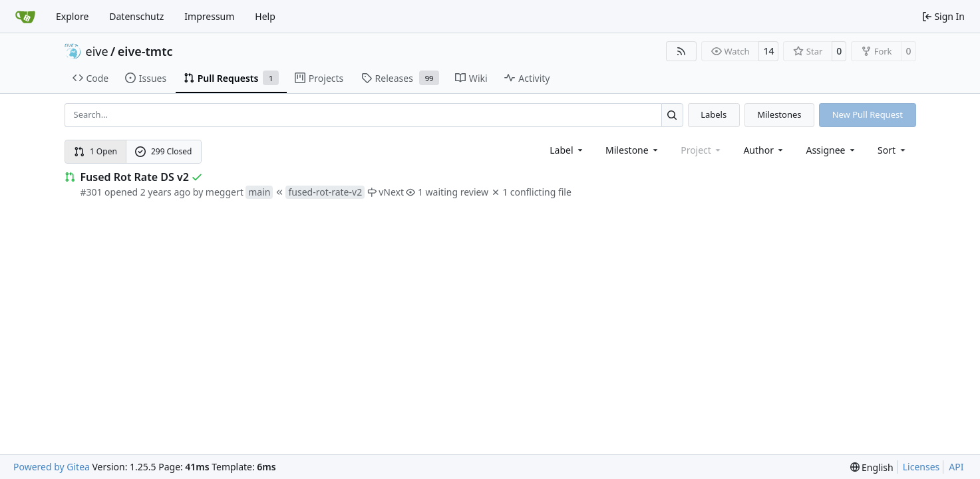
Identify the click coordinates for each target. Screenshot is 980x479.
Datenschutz (136, 16)
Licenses (921, 467)
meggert (225, 192)
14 (768, 51)
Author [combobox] (764, 150)
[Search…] (672, 115)
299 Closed (163, 151)
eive (97, 51)
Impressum (209, 16)
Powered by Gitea (52, 467)
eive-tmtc (145, 51)
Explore (72, 16)
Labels (714, 114)
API (956, 467)
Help (265, 16)
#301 (91, 192)
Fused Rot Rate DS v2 (135, 177)
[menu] (893, 150)
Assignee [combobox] (831, 150)
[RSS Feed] (681, 51)
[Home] (25, 17)
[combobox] (567, 150)
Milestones (779, 114)
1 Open (95, 151)
